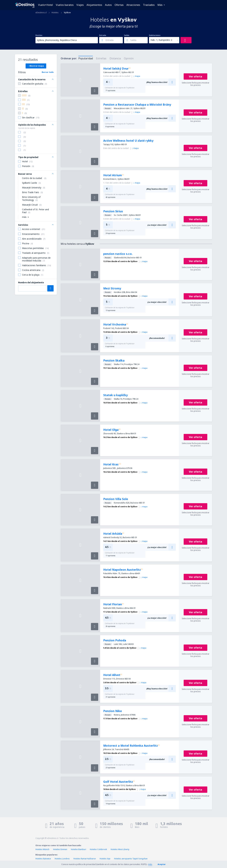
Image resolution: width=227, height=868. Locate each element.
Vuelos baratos (65, 5)
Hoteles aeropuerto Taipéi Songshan (131, 859)
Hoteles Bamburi (79, 849)
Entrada (103, 35)
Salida (127, 35)
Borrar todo (48, 72)
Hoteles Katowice (43, 859)
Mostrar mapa (36, 66)
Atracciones (133, 5)
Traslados (149, 5)
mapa (137, 76)
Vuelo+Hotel (46, 5)
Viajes (80, 5)
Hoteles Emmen (60, 849)
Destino (39, 35)
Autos (108, 5)
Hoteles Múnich (42, 849)
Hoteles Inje (105, 859)
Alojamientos (94, 5)
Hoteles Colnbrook (98, 849)
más (150, 864)
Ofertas (119, 5)
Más (160, 5)
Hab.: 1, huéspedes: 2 (161, 40)
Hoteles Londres (62, 859)
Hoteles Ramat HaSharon (85, 859)
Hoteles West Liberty (120, 849)
